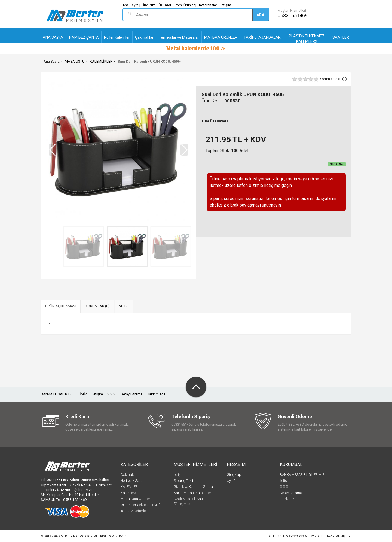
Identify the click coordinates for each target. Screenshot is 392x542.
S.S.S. (112, 394)
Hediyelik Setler (132, 481)
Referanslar (208, 5)
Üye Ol (232, 481)
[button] (184, 150)
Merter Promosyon (77, 536)
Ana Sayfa (52, 61)
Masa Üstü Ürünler (135, 499)
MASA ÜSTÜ (75, 61)
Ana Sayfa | (131, 5)
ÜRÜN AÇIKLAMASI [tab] (61, 306)
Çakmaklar (129, 475)
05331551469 (293, 15)
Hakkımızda (156, 394)
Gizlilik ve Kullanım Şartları (194, 487)
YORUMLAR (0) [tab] (98, 306)
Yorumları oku (333, 79)
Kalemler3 (128, 493)
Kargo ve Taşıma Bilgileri (193, 493)
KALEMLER (129, 487)
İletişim (225, 5)
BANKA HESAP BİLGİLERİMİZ (64, 394)
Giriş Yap (234, 475)
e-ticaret (296, 536)
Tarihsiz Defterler (134, 511)
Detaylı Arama (131, 394)
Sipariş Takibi (184, 481)
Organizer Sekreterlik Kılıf (140, 505)
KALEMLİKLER (101, 61)
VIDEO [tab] (124, 306)
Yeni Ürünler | (186, 5)
